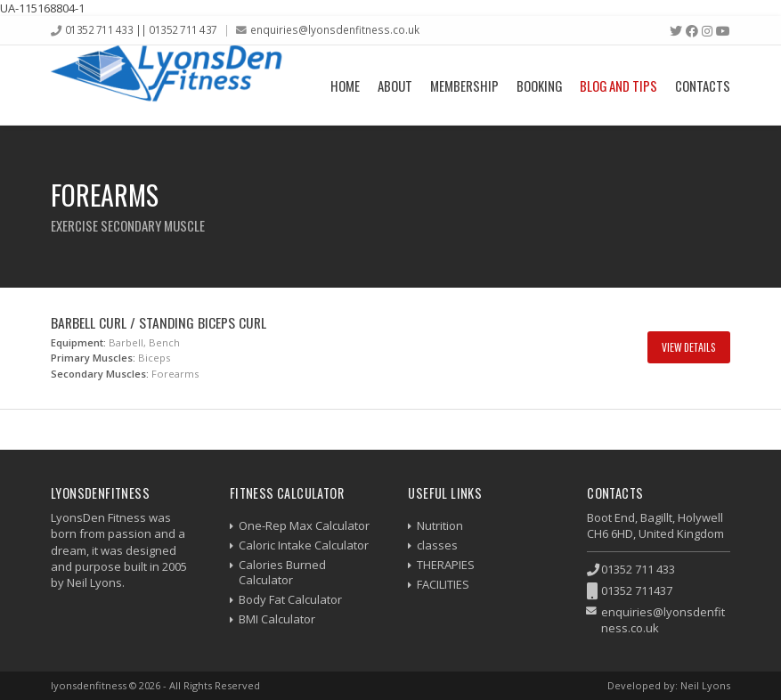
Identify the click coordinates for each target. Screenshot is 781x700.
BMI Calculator (277, 619)
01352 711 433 (638, 569)
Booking (539, 85)
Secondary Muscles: (100, 374)
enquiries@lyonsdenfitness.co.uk (335, 29)
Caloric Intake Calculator (304, 545)
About (395, 85)
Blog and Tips (618, 85)
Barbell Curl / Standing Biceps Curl (159, 322)
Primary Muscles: (93, 358)
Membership (464, 85)
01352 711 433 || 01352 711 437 (141, 29)
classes (437, 545)
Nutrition (440, 525)
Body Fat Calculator (290, 599)
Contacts (703, 85)
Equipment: (78, 342)
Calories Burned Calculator (282, 572)
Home (345, 85)
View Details (689, 347)
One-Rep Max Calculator (304, 525)
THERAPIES (446, 565)
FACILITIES (443, 584)
